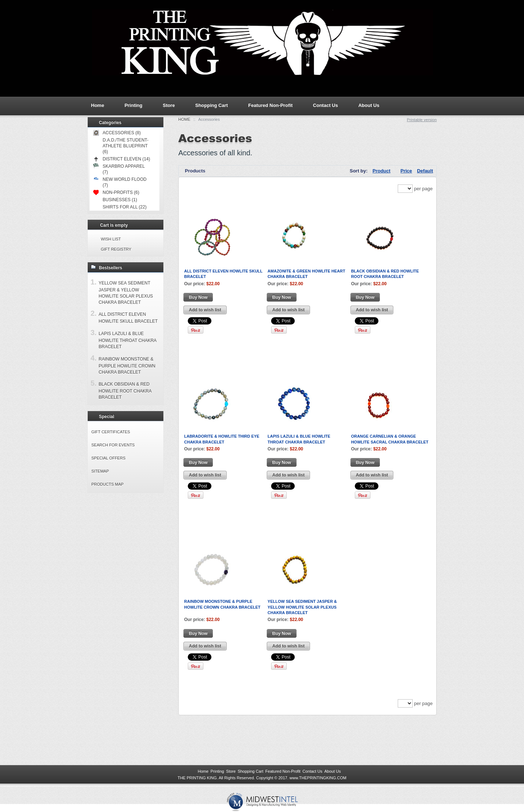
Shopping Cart (211, 105)
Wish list (111, 239)
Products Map (108, 484)
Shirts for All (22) (125, 207)
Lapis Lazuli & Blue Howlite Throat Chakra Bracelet (128, 340)
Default (425, 171)
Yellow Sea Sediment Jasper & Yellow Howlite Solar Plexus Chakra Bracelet (302, 607)
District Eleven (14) (122, 159)
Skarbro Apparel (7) (119, 169)
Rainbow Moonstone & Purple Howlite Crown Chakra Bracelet (127, 366)
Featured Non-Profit (270, 105)
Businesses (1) (120, 200)
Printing (133, 105)
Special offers (108, 458)
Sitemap (100, 471)
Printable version (422, 120)
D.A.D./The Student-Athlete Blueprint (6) (126, 146)
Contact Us (325, 105)
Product (382, 171)
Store (169, 105)
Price (406, 171)
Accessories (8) (117, 133)
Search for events (113, 445)
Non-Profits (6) (116, 192)
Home (184, 119)
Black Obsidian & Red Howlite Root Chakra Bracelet (125, 391)
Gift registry (116, 249)
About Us (369, 105)
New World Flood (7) (120, 182)
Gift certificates (111, 432)
